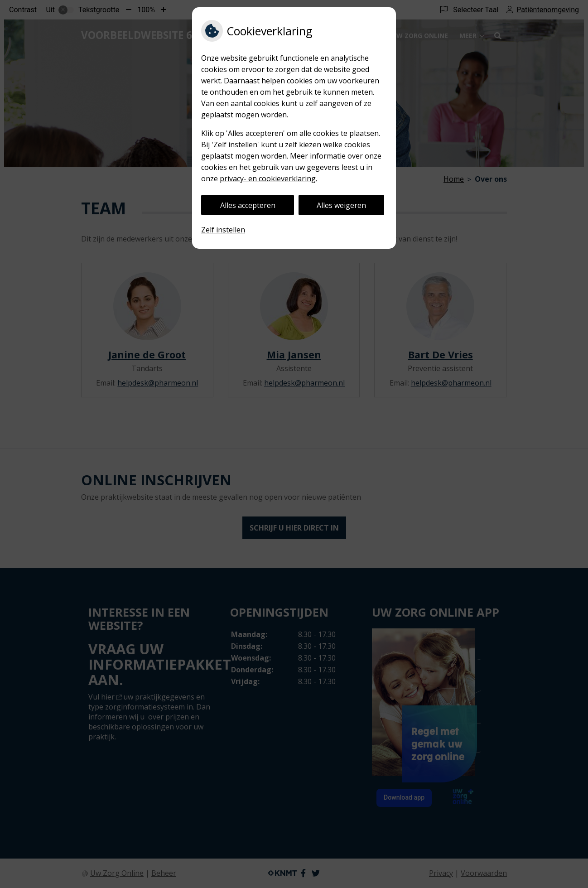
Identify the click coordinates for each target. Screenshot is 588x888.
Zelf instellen (223, 230)
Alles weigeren (341, 205)
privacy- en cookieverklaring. (268, 179)
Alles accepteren (248, 205)
